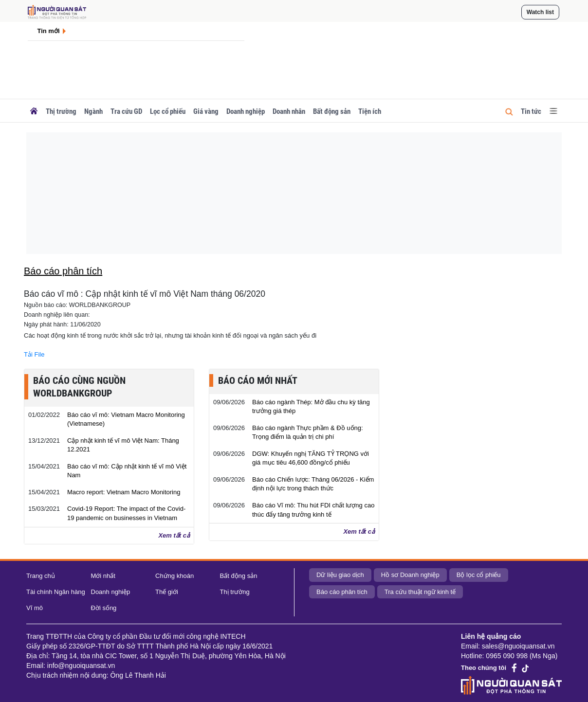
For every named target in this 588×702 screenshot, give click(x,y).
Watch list (540, 12)
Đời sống (104, 608)
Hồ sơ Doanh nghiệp (410, 575)
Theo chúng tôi (484, 668)
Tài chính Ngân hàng (56, 592)
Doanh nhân (289, 111)
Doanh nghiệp (246, 111)
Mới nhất (103, 576)
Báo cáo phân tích (342, 592)
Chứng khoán (175, 576)
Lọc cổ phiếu (168, 111)
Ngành (93, 111)
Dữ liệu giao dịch (340, 575)
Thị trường (61, 111)
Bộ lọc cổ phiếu (479, 575)
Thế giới (167, 592)
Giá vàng (206, 111)
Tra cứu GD (126, 111)
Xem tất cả (174, 535)
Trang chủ (41, 576)
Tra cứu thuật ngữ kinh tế (420, 592)
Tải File (34, 354)
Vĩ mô (35, 608)
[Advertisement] (294, 193)
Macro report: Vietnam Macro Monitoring (124, 492)
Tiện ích (370, 111)
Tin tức (531, 111)
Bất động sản (332, 111)
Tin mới (49, 31)
